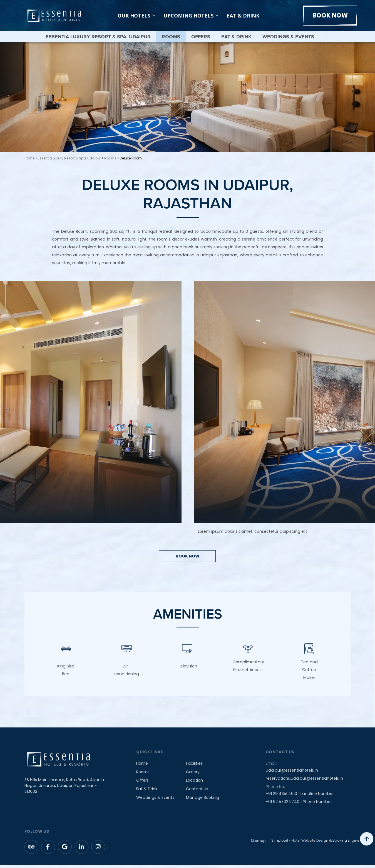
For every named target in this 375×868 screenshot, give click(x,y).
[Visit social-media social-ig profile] (98, 850)
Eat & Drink (243, 16)
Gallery (193, 775)
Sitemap (258, 844)
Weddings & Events (288, 37)
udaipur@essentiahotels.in (292, 773)
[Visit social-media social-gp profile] (65, 850)
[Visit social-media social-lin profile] (81, 850)
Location (194, 783)
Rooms (171, 37)
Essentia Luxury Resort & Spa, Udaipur (98, 37)
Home (29, 158)
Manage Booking (203, 800)
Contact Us (197, 792)
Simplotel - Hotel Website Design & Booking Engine (315, 843)
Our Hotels (136, 16)
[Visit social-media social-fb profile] (48, 850)
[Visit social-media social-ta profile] (31, 850)
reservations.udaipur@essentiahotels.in (304, 781)
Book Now (330, 15)
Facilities (194, 766)
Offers (200, 37)
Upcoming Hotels (188, 16)
